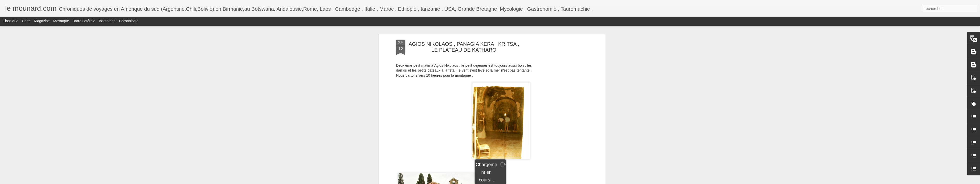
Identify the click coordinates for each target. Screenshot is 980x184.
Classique (10, 21)
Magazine (42, 21)
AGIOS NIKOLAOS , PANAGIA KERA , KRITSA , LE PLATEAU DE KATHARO (464, 47)
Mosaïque (61, 21)
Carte (26, 21)
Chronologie (129, 21)
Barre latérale (84, 21)
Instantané (107, 21)
